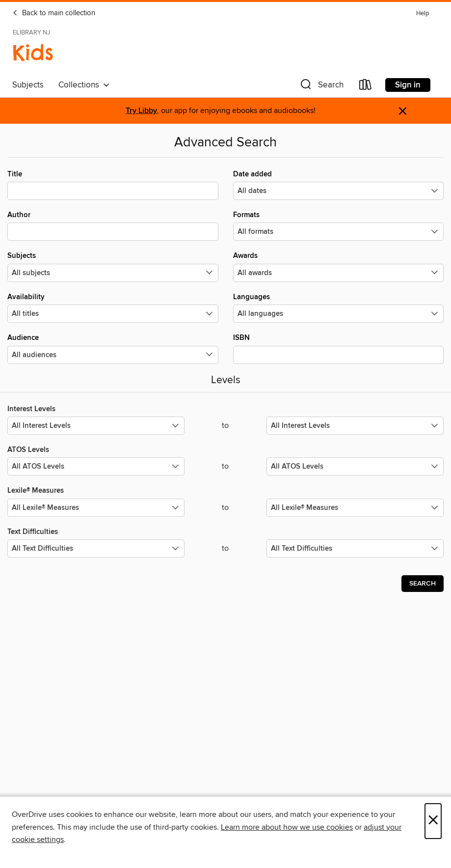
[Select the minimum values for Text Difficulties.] (96, 548)
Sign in (408, 85)
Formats (339, 225)
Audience (113, 348)
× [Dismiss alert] (403, 111)
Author (113, 225)
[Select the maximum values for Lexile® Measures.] (355, 508)
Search (423, 584)
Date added (339, 185)
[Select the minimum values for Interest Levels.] (96, 426)
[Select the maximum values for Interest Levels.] (355, 426)
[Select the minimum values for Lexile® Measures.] (96, 508)
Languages (339, 308)
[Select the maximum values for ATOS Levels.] (355, 466)
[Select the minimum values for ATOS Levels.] (96, 466)
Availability (113, 308)
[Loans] (366, 87)
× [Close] (433, 821)
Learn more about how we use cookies (287, 827)
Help (423, 14)
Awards (339, 266)
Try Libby (141, 111)
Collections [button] (84, 85)
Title (113, 185)
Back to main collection (54, 13)
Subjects (28, 85)
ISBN (339, 348)
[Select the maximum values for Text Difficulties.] (355, 548)
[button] (321, 87)
